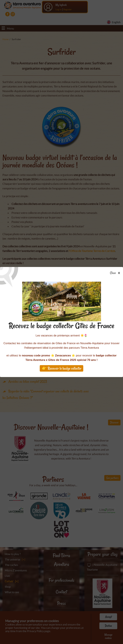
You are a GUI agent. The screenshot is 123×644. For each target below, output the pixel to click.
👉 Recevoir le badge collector (62, 368)
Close (116, 273)
